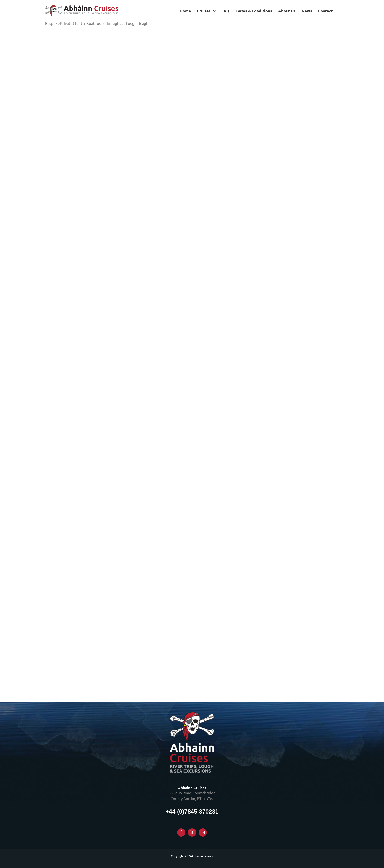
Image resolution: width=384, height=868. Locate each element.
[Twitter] (192, 832)
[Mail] (203, 832)
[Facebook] (181, 832)
